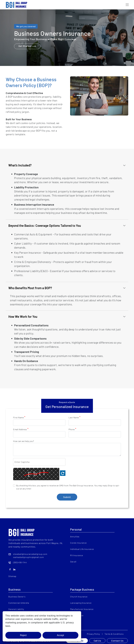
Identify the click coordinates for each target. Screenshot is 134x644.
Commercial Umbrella (19, 603)
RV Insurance (76, 555)
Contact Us (117, 641)
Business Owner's (17, 597)
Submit (67, 497)
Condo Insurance (78, 543)
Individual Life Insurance (82, 549)
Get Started (27, 46)
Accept (60, 635)
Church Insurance (79, 597)
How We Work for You (23, 317)
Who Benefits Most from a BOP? (30, 288)
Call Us (97, 641)
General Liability (16, 609)
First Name (19, 417)
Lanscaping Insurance (81, 603)
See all (73, 562)
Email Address (21, 429)
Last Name (75, 417)
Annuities (75, 536)
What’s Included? (20, 165)
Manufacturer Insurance (82, 609)
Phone (72, 429)
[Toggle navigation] (127, 5)
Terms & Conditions (114, 634)
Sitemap (12, 576)
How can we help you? (23, 441)
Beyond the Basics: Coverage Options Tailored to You (45, 226)
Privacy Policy (93, 634)
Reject (23, 635)
